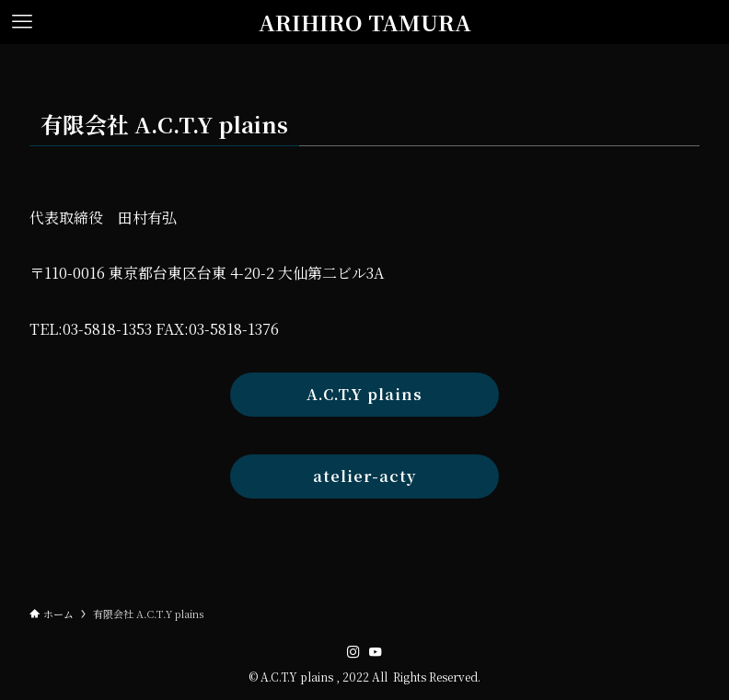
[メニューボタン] (22, 22)
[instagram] (353, 652)
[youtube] (376, 652)
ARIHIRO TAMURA (365, 22)
